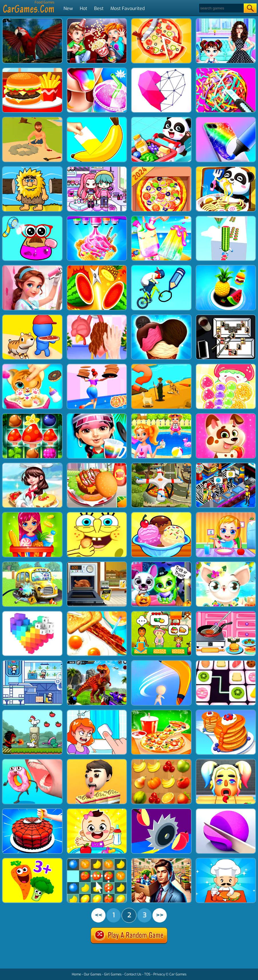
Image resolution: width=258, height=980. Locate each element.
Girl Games (113, 974)
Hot (84, 8)
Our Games (93, 974)
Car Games (178, 974)
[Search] (221, 8)
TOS (147, 974)
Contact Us (133, 974)
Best (99, 8)
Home (76, 974)
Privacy (159, 974)
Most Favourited (128, 8)
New (68, 8)
